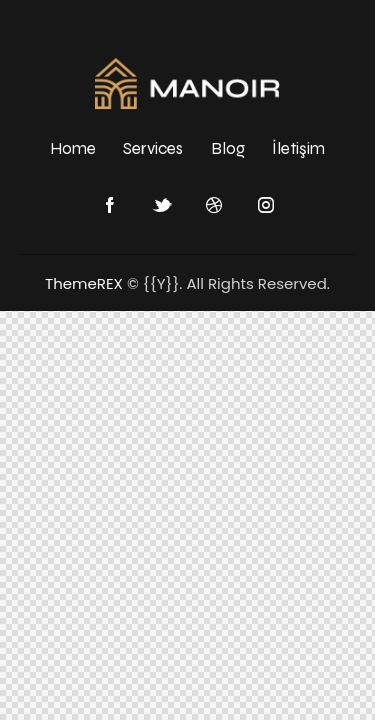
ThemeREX (84, 283)
